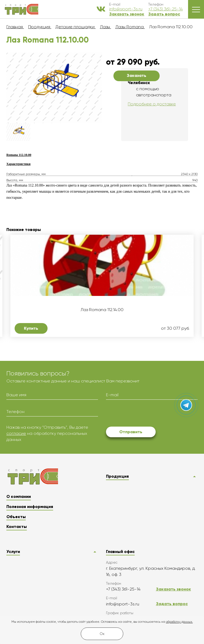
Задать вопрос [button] (164, 14)
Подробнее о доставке (152, 104)
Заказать (137, 75)
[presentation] (146, 414)
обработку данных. (179, 622)
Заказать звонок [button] (127, 14)
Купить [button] (31, 328)
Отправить (131, 432)
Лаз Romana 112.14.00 (102, 310)
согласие (16, 433)
